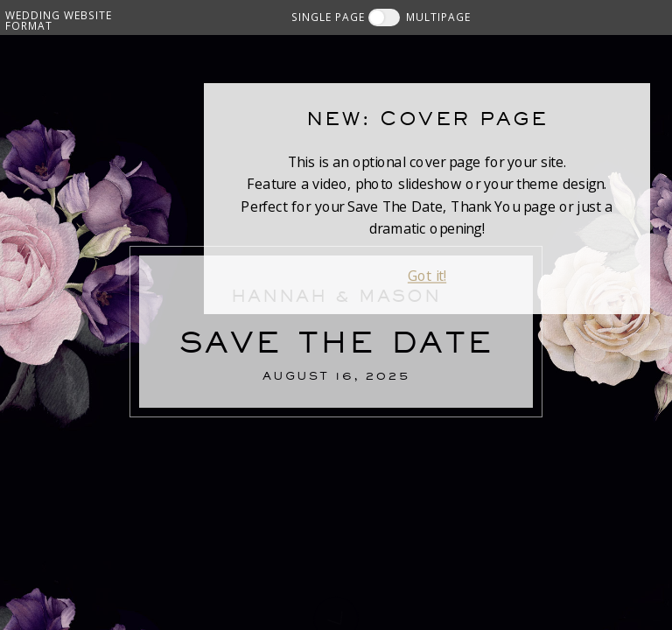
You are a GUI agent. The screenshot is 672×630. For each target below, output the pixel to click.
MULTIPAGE (438, 17)
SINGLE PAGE (328, 17)
